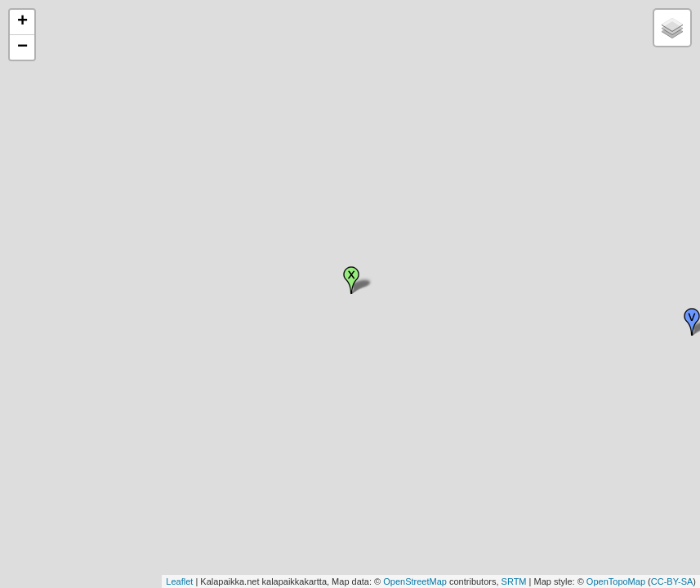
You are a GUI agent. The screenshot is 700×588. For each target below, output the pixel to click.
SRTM (514, 581)
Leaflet (179, 581)
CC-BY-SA (672, 581)
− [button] (22, 47)
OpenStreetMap (415, 581)
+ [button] (22, 22)
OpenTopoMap (616, 581)
